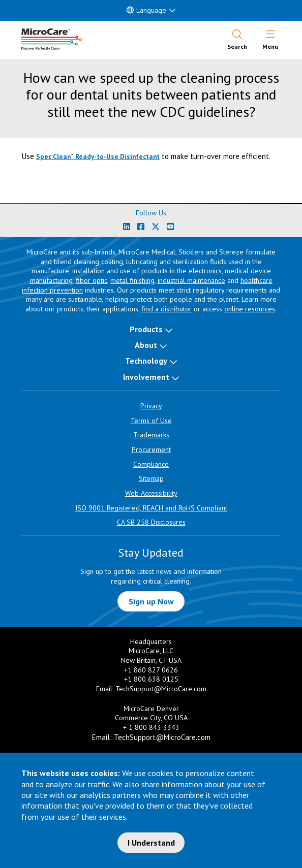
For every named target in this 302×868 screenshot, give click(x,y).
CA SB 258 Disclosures (151, 522)
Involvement (146, 377)
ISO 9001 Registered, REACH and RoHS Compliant (151, 508)
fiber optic (92, 280)
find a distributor (167, 309)
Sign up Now (151, 601)
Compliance (151, 464)
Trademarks (151, 435)
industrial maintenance (191, 280)
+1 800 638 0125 (151, 679)
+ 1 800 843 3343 (151, 727)
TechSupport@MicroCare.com (161, 689)
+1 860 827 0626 (151, 670)
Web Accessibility (151, 493)
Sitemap (151, 478)
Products (146, 329)
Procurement (151, 449)
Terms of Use (151, 421)
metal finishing (132, 280)
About (146, 345)
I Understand (151, 843)
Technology (146, 361)
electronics (205, 271)
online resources (250, 309)
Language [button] (146, 10)
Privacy (151, 406)
